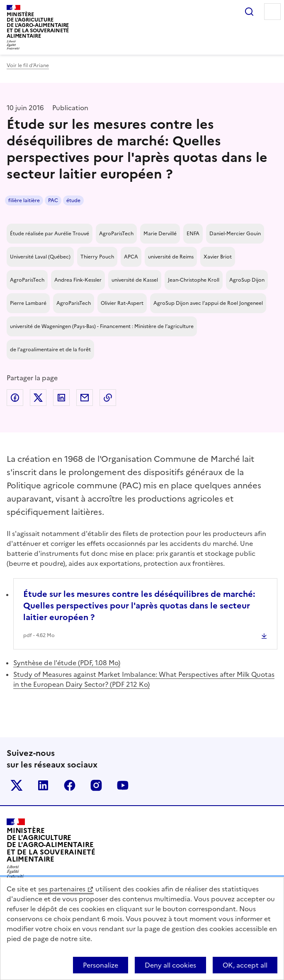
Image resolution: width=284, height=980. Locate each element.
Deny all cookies (170, 965)
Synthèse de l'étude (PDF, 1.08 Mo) (67, 663)
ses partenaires (62, 889)
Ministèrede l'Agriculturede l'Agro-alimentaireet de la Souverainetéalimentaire (38, 25)
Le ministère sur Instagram (96, 785)
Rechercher (249, 12)
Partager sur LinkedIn (61, 398)
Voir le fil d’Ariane (28, 65)
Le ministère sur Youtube (123, 785)
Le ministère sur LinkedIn (43, 785)
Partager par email (85, 398)
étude (73, 200)
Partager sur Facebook (15, 398)
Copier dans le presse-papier (108, 398)
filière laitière (24, 200)
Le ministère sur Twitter (17, 785)
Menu (272, 12)
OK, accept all (245, 965)
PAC (53, 200)
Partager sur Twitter (38, 398)
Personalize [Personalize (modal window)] (101, 965)
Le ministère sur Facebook (70, 785)
